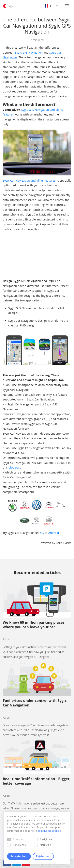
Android (54, 533)
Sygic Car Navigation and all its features (29, 180)
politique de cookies (49, 831)
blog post (15, 467)
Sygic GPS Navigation (29, 52)
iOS (42, 533)
